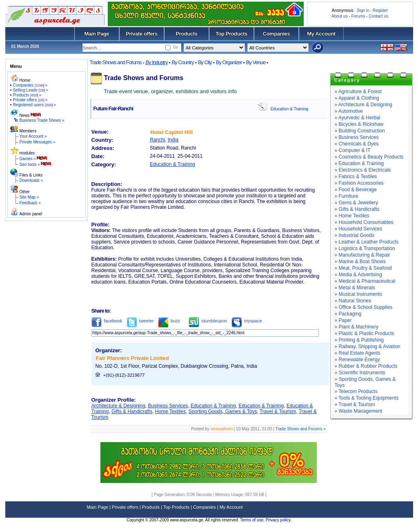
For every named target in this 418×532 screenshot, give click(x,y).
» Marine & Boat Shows (360, 262)
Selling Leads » (30, 90)
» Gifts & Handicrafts (357, 209)
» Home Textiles (352, 216)
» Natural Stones (353, 301)
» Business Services (357, 137)
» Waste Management (359, 411)
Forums (358, 16)
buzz (169, 321)
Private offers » (30, 100)
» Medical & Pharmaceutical (365, 281)
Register (380, 10)
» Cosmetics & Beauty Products (369, 157)
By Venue (256, 62)
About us (339, 16)
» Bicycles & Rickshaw (359, 124)
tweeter (140, 321)
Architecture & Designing (118, 406)
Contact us (378, 16)
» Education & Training (359, 163)
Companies (277, 34)
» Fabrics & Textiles (356, 177)
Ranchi (157, 140)
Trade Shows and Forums (116, 62)
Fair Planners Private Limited (132, 358)
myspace (247, 321)
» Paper (343, 320)
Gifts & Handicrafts (132, 411)
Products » (27, 95)
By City (205, 62)
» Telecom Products (356, 391)
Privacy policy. (279, 520)
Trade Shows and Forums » (300, 429)
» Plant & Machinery (357, 327)
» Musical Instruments (359, 294)
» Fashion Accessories (359, 183)
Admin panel (31, 214)
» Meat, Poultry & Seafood (363, 268)
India (173, 140)
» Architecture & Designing (364, 105)
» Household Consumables (364, 222)
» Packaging (348, 314)
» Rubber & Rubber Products (366, 366)
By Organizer (229, 62)
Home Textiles (170, 411)
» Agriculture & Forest (358, 92)
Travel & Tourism (278, 411)
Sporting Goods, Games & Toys (223, 411)
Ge (175, 47)
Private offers (142, 34)
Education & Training (289, 109)
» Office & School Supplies (364, 307)
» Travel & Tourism (355, 405)
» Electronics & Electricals (363, 170)
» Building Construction (360, 131)
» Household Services (359, 229)
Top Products (231, 34)
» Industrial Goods (355, 235)
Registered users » (34, 105)
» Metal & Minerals (355, 288)
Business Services (168, 406)
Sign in (363, 10)
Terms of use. (253, 520)
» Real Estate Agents (358, 353)
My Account (321, 34)
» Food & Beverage (356, 190)
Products (186, 34)
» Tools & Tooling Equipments (367, 398)
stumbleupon (208, 321)
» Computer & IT (353, 150)
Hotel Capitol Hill (171, 132)
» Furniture (347, 196)
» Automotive (349, 111)
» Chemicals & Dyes (357, 144)
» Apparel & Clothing (357, 98)
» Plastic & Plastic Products (365, 333)
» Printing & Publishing (359, 340)
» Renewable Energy (357, 360)
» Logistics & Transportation (365, 248)
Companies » (30, 85)
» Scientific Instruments (360, 373)
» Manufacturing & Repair (362, 255)
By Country (182, 62)
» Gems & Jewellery (357, 203)
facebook (107, 321)
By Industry (156, 62)
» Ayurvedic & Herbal (358, 118)
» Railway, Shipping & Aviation (368, 346)
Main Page (97, 34)
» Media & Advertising (358, 275)
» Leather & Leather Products (367, 242)
